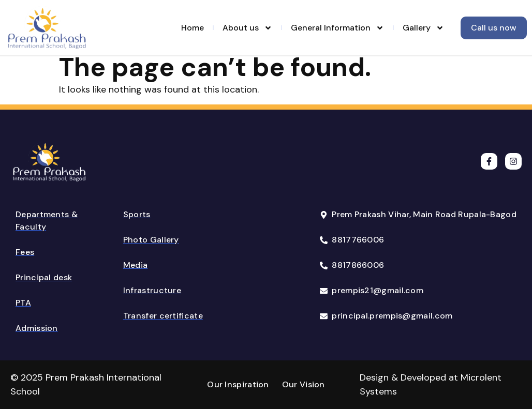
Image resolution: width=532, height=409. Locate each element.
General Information (337, 28)
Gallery (423, 28)
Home (193, 28)
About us (247, 28)
